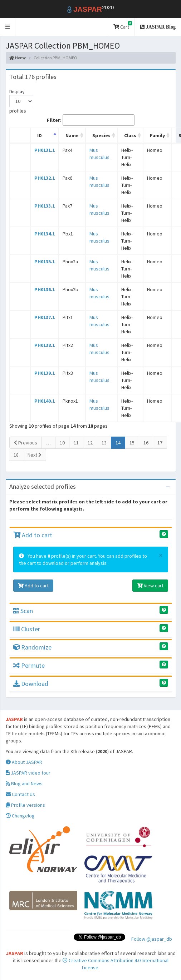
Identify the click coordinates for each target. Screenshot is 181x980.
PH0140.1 (45, 401)
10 (62, 443)
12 (90, 443)
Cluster (27, 629)
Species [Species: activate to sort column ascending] (101, 135)
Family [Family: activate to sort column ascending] (157, 135)
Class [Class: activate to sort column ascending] (130, 135)
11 (76, 443)
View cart (150, 586)
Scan (23, 611)
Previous (26, 443)
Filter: (91, 120)
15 (132, 443)
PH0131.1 (45, 150)
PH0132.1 (45, 178)
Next (35, 455)
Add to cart (33, 535)
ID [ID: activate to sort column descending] (40, 135)
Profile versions (25, 805)
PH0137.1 (45, 317)
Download (31, 684)
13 (104, 443)
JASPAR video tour (28, 773)
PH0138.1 (45, 345)
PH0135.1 (45, 262)
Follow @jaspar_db (152, 939)
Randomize (32, 647)
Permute (29, 665)
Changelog (20, 816)
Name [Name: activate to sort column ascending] (72, 135)
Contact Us (20, 794)
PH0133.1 (45, 206)
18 (16, 455)
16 (146, 443)
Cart (123, 26)
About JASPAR (24, 762)
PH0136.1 (45, 289)
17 (160, 443)
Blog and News (24, 783)
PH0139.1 (45, 373)
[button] (8, 27)
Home (18, 58)
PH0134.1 (45, 234)
